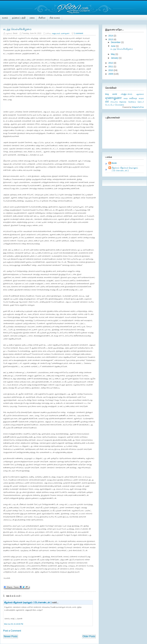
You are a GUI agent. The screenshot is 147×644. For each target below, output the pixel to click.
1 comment (79, 33)
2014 (111, 36)
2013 (111, 39)
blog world (111, 94)
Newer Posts (11, 636)
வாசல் (5, 18)
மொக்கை (120, 105)
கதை (126, 98)
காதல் (141, 98)
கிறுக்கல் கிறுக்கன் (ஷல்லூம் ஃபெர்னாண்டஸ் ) (28, 602)
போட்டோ (110, 105)
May (113, 54)
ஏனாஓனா (65, 33)
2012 (111, 63)
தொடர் (141, 102)
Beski (114, 163)
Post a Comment (12, 631)
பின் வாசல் (55, 18)
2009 (111, 74)
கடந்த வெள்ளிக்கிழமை (17, 29)
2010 (111, 70)
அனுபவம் (56, 33)
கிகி (107, 102)
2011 (111, 66)
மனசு (32, 18)
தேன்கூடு (132, 102)
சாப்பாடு (114, 102)
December (116, 42)
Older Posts (89, 636)
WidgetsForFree (138, 107)
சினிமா (42, 18)
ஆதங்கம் (140, 94)
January (115, 58)
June (113, 46)
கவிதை (133, 98)
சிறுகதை (123, 102)
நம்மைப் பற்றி (19, 18)
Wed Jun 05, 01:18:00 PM (14, 624)
